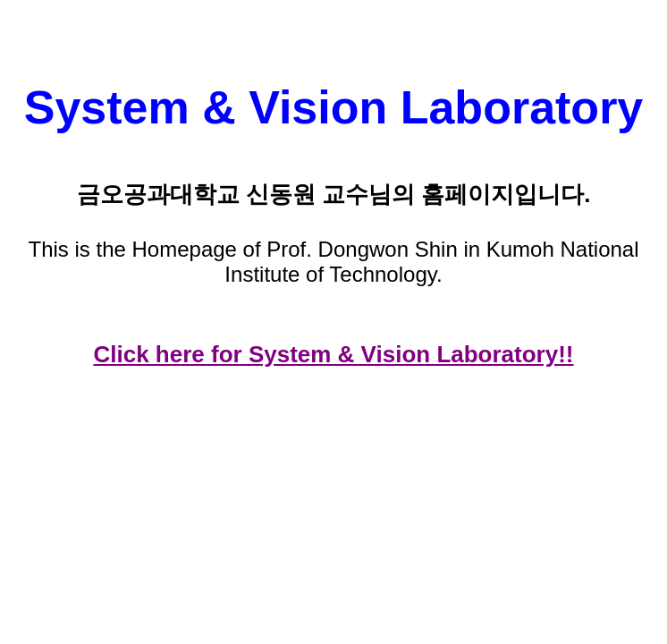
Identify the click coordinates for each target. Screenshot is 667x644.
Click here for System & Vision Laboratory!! (334, 354)
